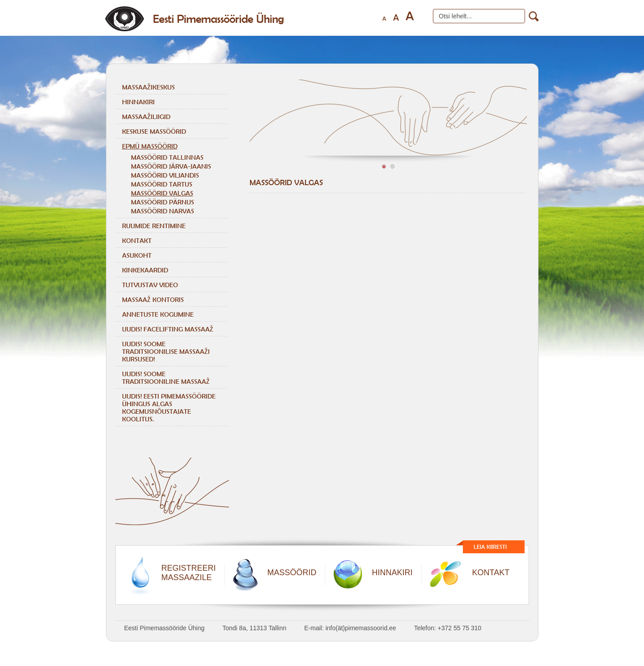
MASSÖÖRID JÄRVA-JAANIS (171, 166)
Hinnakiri (138, 102)
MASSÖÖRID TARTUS (162, 184)
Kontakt (137, 240)
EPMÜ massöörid (150, 146)
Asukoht (137, 255)
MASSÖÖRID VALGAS (162, 193)
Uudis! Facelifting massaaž (168, 329)
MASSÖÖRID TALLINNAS (167, 157)
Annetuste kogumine (158, 314)
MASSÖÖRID (292, 573)
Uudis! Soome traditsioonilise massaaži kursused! (166, 351)
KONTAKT (491, 573)
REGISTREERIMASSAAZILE (189, 573)
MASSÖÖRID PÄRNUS (163, 202)
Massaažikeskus (148, 87)
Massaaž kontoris (153, 299)
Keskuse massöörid (154, 131)
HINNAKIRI (392, 573)
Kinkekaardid (145, 270)
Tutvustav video (150, 285)
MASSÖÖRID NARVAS (163, 211)
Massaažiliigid (146, 117)
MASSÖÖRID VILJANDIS (165, 175)
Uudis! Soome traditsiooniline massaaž (166, 378)
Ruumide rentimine (154, 226)
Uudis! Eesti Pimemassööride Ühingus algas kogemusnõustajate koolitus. (169, 407)
